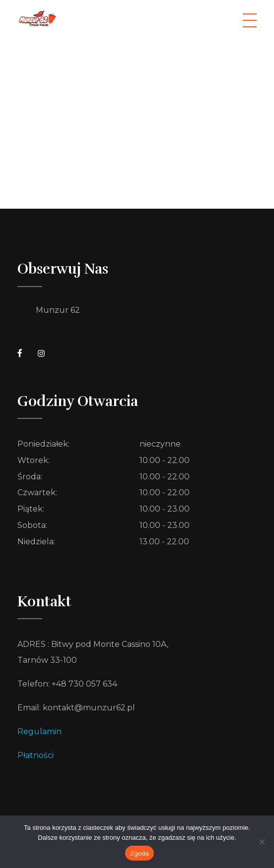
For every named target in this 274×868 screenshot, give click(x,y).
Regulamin (39, 731)
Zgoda (139, 853)
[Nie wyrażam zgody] (262, 842)
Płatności (35, 755)
